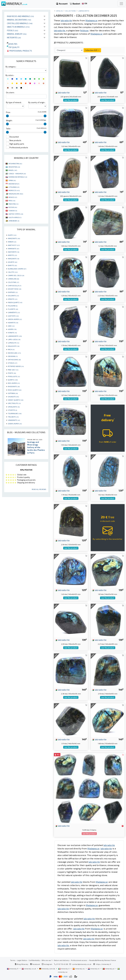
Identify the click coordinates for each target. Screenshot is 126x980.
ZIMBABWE (14, 221)
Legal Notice (22, 960)
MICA (11, 349)
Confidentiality (34, 960)
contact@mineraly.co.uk (82, 964)
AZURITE (13, 262)
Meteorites (14, 37)
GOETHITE (13, 316)
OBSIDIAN (13, 356)
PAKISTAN (13, 204)
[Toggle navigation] (121, 4)
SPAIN (12, 180)
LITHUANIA (14, 187)
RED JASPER (14, 383)
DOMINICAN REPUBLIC (18, 177)
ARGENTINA (14, 167)
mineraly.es (79, 969)
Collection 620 (92, 50)
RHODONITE (14, 386)
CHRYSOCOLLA (15, 286)
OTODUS (13, 363)
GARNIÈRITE (14, 312)
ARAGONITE (14, 259)
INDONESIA (14, 184)
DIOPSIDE (13, 292)
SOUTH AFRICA (15, 217)
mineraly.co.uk (29, 969)
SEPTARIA (13, 393)
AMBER (12, 242)
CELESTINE (13, 282)
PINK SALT (13, 370)
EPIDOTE (13, 299)
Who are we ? (47, 960)
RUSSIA (13, 207)
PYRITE (12, 373)
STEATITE (12, 410)
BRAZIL (13, 170)
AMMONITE (14, 249)
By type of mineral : (14, 102)
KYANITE (12, 333)
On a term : (10, 93)
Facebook (35, 964)
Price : (8, 112)
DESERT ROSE (15, 289)
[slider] (7, 116)
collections (71, 11)
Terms (13, 960)
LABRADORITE (15, 336)
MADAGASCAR (16, 194)
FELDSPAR (13, 306)
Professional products (19, 51)
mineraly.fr (13, 969)
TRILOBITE (13, 417)
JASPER (12, 329)
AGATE (12, 235)
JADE (11, 326)
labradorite (62, 92)
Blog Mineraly (22, 964)
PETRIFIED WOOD (16, 366)
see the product (71, 100)
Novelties (12, 44)
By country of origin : (37, 102)
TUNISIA (13, 211)
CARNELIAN (13, 279)
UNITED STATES (16, 214)
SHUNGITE (13, 397)
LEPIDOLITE (14, 343)
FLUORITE (13, 309)
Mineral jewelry (17, 34)
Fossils (13, 30)
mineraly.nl (94, 969)
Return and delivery (62, 960)
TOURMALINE (15, 413)
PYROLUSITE (14, 376)
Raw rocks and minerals (20, 16)
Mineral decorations (19, 20)
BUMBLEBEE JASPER (17, 269)
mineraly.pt (109, 969)
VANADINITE (14, 420)
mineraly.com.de (47, 969)
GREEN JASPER (15, 319)
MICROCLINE (14, 353)
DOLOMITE (13, 296)
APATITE (12, 255)
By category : (11, 67)
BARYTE (12, 265)
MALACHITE (14, 346)
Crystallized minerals (20, 23)
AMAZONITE (14, 238)
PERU (12, 201)
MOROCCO (14, 190)
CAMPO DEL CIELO (16, 275)
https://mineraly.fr (104, 964)
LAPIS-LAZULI (14, 339)
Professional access (79, 960)
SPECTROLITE (14, 403)
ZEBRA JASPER (15, 424)
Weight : (9, 120)
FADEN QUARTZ (15, 302)
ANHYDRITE (14, 252)
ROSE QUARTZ (15, 390)
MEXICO (13, 197)
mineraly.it (64, 969)
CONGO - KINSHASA (17, 174)
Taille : (9, 129)
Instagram (47, 964)
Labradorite (84, 11)
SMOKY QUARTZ (16, 400)
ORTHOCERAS (14, 360)
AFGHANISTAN (15, 163)
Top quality (13, 47)
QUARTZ (13, 380)
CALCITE (13, 272)
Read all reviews (39, 489)
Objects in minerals (18, 27)
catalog (59, 11)
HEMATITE (13, 323)
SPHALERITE (14, 407)
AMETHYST (14, 245)
